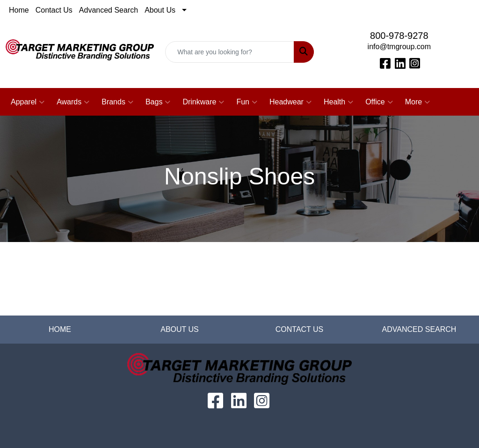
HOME (60, 329)
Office (379, 102)
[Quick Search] (229, 52)
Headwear (290, 102)
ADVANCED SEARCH (419, 329)
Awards (73, 102)
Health (338, 102)
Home (19, 10)
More (417, 102)
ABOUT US (180, 329)
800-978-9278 (399, 36)
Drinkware (203, 102)
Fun (247, 102)
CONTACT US (300, 329)
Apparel (28, 102)
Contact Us (54, 10)
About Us (160, 10)
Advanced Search (109, 10)
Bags (158, 102)
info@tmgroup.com (399, 47)
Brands (117, 102)
